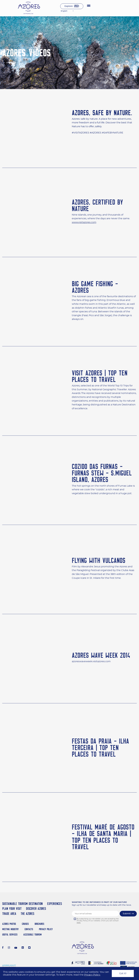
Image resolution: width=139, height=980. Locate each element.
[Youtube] (16, 948)
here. (79, 923)
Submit (127, 914)
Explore (69, 6)
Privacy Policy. (92, 975)
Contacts (29, 929)
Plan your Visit (12, 909)
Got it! (123, 973)
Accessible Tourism (32, 935)
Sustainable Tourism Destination (22, 904)
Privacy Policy (46, 929)
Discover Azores (36, 909)
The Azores (27, 914)
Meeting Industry (10, 929)
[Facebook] (3, 948)
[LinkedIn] (23, 948)
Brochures (39, 924)
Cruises (25, 924)
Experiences (54, 904)
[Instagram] (9, 948)
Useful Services (10, 935)
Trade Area (9, 914)
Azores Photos (9, 924)
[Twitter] (29, 948)
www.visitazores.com (84, 224)
